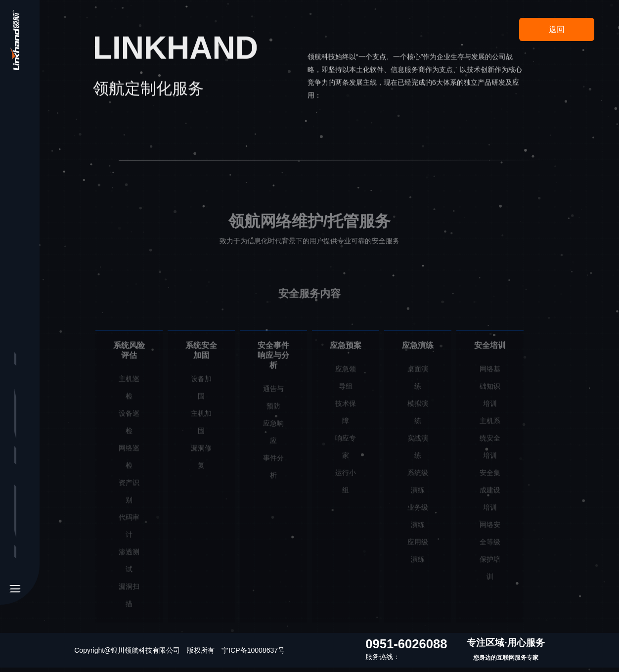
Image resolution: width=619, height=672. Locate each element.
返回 (557, 29)
